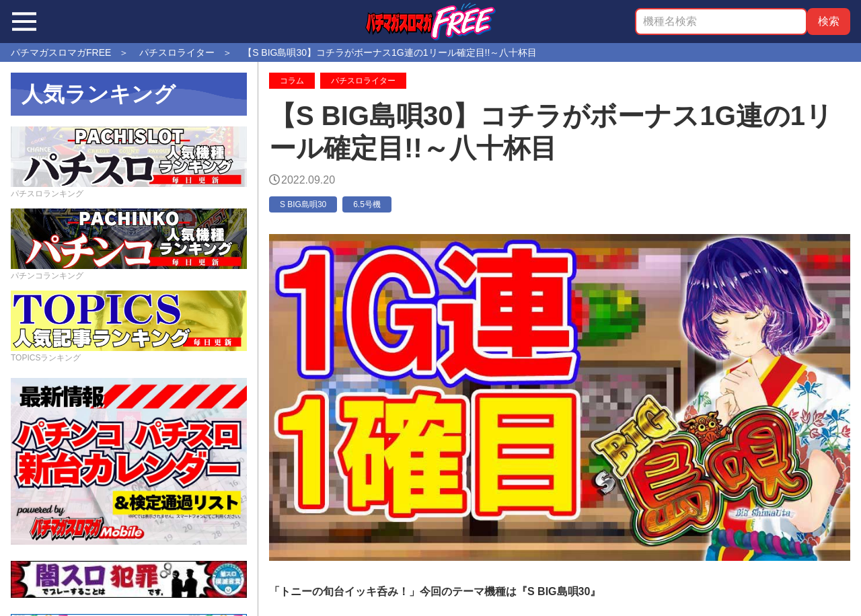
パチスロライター (363, 81)
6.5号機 (367, 204)
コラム (292, 81)
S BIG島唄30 (303, 204)
